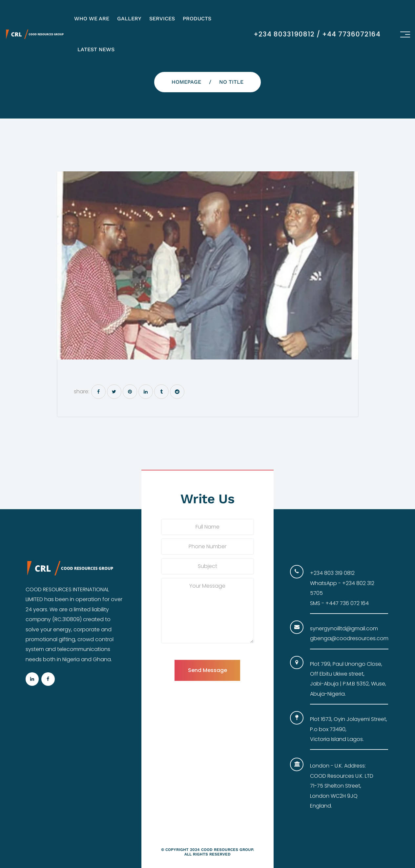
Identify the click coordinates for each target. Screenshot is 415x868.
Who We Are (92, 19)
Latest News (96, 49)
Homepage (186, 82)
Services (162, 19)
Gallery (129, 19)
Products (197, 19)
